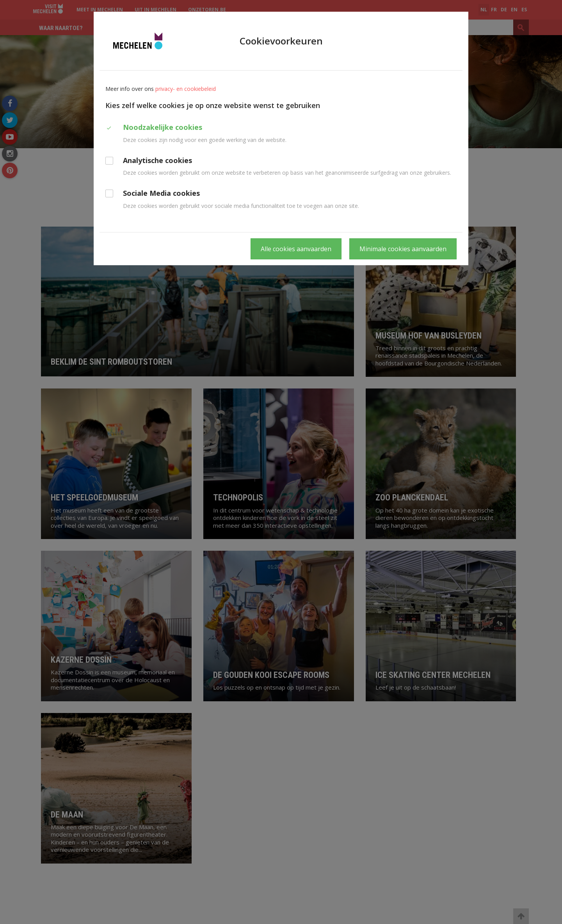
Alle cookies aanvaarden (296, 249)
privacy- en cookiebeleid (186, 89)
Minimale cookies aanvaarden (403, 249)
